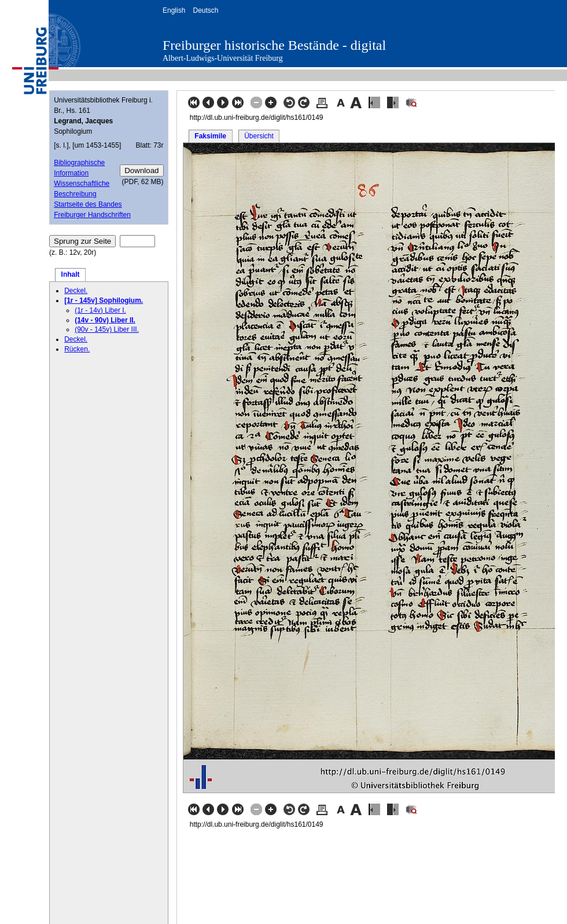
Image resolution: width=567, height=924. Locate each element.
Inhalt (71, 274)
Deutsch (205, 10)
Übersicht (259, 136)
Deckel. (76, 291)
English (174, 10)
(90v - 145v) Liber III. (107, 329)
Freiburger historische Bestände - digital (274, 45)
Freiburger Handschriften (92, 215)
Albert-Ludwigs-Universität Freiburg (223, 58)
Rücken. (77, 349)
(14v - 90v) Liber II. (105, 320)
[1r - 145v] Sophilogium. (104, 300)
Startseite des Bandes (88, 204)
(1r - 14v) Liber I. (100, 310)
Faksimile (210, 136)
